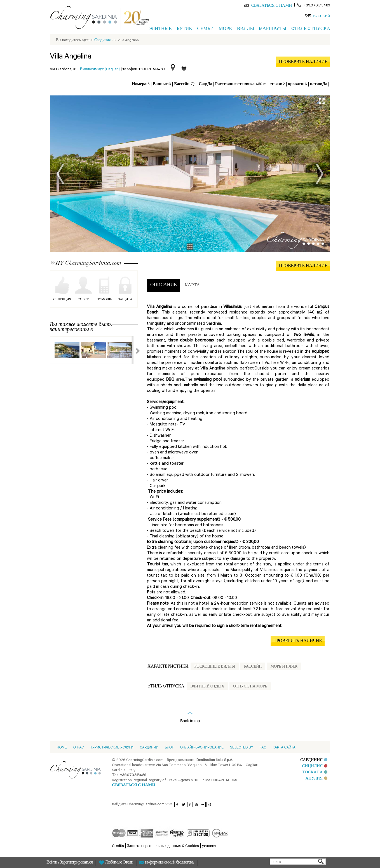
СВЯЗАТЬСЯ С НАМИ (272, 6)
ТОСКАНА (315, 773)
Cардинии (149, 747)
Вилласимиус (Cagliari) (100, 70)
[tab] (164, 286)
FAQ (263, 747)
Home (62, 747)
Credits (118, 846)
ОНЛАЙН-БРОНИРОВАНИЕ (202, 747)
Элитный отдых (207, 687)
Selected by (242, 747)
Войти (52, 863)
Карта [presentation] (192, 286)
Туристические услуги (112, 747)
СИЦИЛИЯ (315, 767)
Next (320, 174)
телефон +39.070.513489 (144, 70)
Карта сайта (284, 747)
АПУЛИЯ (316, 779)
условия (209, 846)
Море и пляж (284, 667)
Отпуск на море (250, 687)
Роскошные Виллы (214, 667)
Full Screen (322, 101)
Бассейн (253, 667)
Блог (169, 747)
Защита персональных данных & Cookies (163, 846)
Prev (60, 174)
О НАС (79, 747)
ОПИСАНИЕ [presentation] (164, 285)
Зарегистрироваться (76, 863)
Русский (322, 17)
